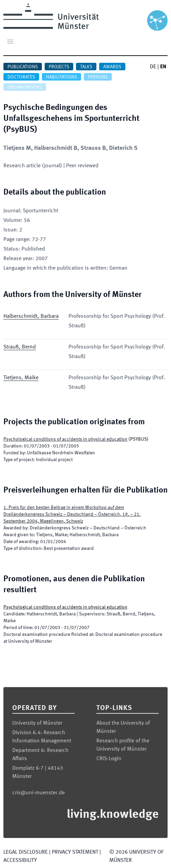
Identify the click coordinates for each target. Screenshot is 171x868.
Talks (86, 67)
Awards (112, 67)
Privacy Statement (75, 852)
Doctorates (21, 77)
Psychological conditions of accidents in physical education (65, 439)
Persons (98, 77)
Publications (23, 67)
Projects (59, 67)
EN (163, 67)
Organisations (25, 87)
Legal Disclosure (26, 852)
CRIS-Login (109, 759)
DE (153, 67)
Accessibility (20, 860)
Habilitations (61, 77)
